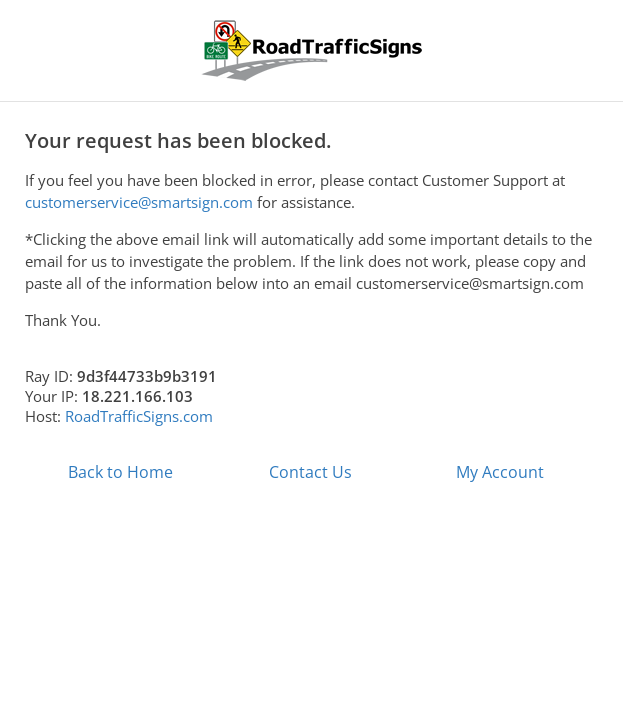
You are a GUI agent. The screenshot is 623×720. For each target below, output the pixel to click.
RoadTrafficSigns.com (139, 416)
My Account (500, 472)
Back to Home (120, 472)
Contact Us (310, 472)
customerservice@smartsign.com (139, 202)
